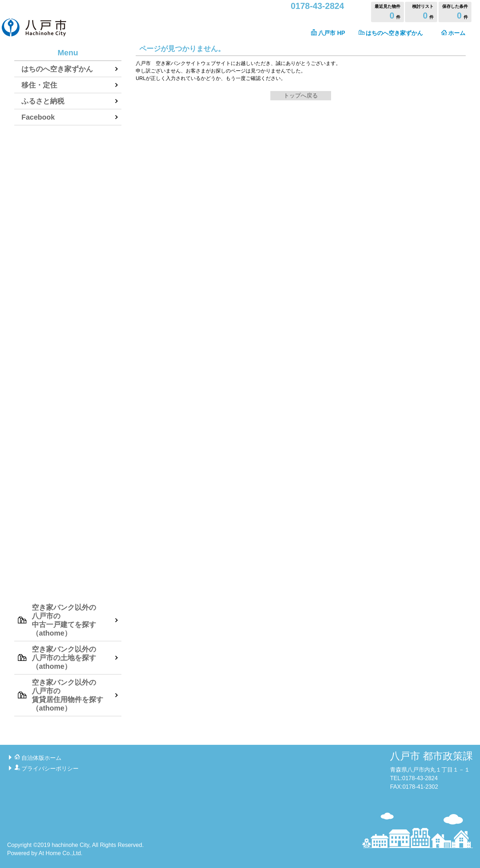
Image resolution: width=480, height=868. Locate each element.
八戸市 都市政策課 (431, 756)
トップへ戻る (301, 96)
